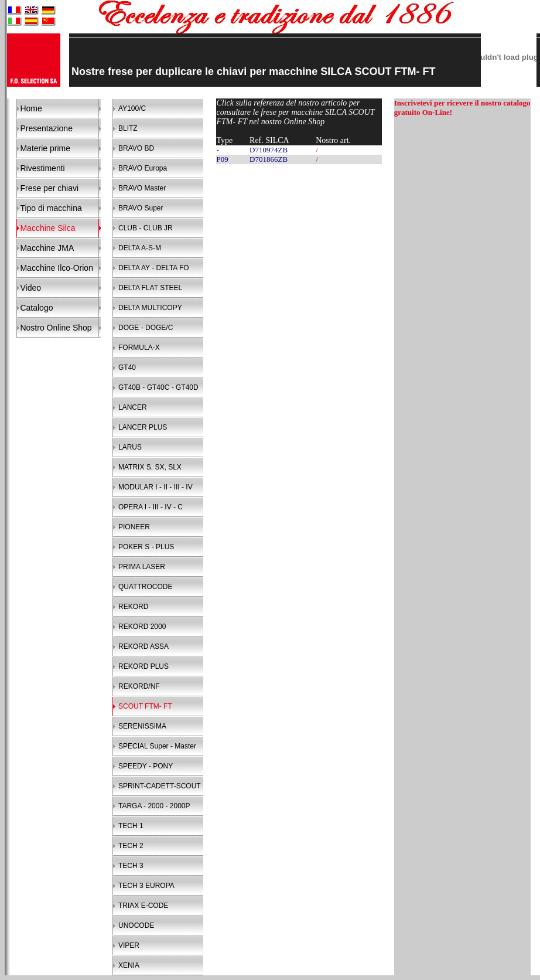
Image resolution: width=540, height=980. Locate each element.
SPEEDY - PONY (146, 766)
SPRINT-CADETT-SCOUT (160, 786)
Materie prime (45, 148)
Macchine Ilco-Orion (57, 268)
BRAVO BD (136, 148)
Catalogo (36, 308)
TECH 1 (131, 826)
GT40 (127, 367)
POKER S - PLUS (146, 547)
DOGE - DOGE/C (146, 328)
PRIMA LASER (142, 567)
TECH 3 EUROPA (146, 886)
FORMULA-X (139, 348)
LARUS (130, 447)
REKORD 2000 (142, 627)
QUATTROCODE (145, 587)
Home (31, 108)
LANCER (133, 407)
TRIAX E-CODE (143, 906)
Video (30, 288)
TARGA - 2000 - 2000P (154, 806)
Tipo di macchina (51, 208)
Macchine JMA (47, 248)
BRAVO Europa (143, 168)
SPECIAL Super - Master (157, 746)
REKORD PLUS (143, 666)
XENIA (129, 965)
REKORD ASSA (143, 646)
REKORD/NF (139, 686)
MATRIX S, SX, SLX (150, 467)
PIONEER (134, 527)
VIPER (129, 945)
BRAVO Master (142, 188)
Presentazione (46, 128)
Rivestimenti (42, 168)
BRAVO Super (141, 208)
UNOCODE (136, 925)
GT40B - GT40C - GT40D (158, 387)
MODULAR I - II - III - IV (155, 487)
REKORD (133, 607)
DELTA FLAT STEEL (150, 288)
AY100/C (132, 108)
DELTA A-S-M (140, 248)
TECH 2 (131, 846)
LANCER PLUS (143, 427)
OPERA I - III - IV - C (151, 507)
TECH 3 (131, 866)
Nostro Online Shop (56, 328)
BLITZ (128, 128)
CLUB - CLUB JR (146, 228)
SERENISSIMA (142, 726)
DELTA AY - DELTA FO (154, 268)
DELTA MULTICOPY (150, 308)
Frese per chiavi (49, 188)
